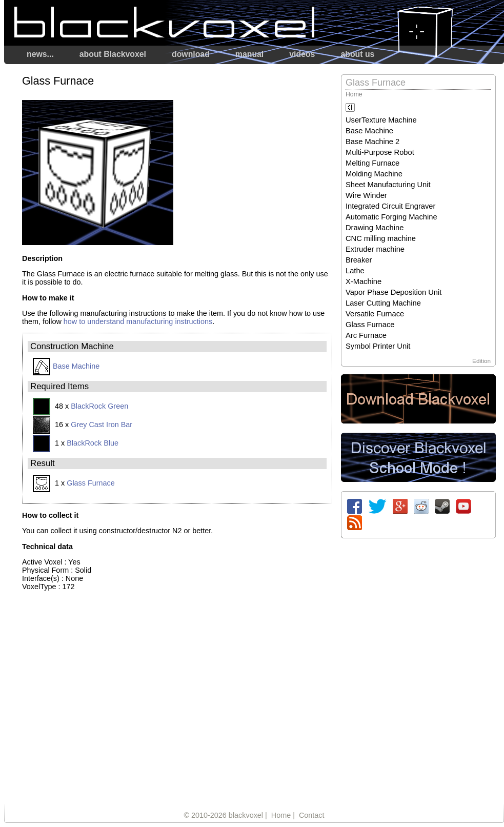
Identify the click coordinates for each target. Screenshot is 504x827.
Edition (481, 361)
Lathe (355, 271)
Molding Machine (374, 174)
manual (249, 54)
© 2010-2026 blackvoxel (223, 815)
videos (302, 54)
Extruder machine (375, 249)
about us (357, 54)
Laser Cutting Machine (383, 303)
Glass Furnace (91, 483)
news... (40, 54)
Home (354, 94)
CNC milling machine (381, 238)
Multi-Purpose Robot (380, 152)
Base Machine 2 (372, 142)
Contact (312, 815)
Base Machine (66, 366)
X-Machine (364, 281)
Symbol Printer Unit (378, 346)
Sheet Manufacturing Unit (388, 185)
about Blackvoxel (113, 54)
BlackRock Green (99, 406)
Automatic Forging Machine (391, 217)
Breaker (359, 260)
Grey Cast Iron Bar (102, 425)
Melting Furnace (372, 163)
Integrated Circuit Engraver (390, 206)
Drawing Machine (375, 228)
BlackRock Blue (93, 443)
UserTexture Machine (381, 120)
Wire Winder (366, 195)
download (191, 54)
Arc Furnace (366, 335)
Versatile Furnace (375, 314)
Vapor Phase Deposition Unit (394, 292)
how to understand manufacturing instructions (138, 321)
